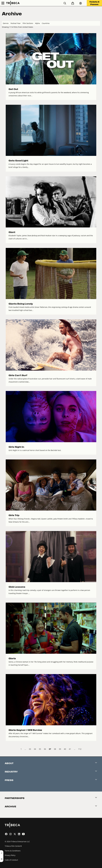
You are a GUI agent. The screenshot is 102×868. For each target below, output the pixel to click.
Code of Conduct (11, 860)
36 (45, 749)
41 (70, 749)
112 (80, 749)
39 (60, 749)
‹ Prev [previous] (4, 749)
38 (55, 749)
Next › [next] (98, 749)
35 (40, 749)
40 (65, 749)
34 (35, 749)
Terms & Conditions (13, 851)
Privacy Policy (10, 855)
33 (30, 749)
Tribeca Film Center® (13, 846)
